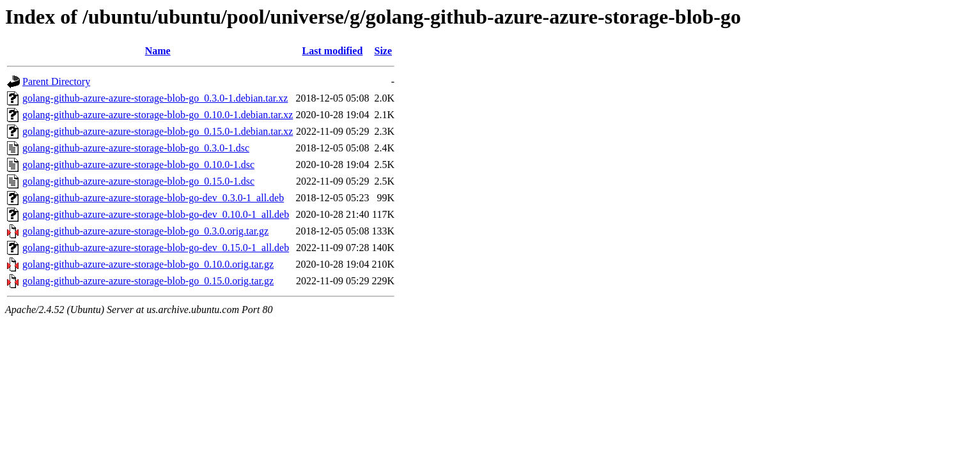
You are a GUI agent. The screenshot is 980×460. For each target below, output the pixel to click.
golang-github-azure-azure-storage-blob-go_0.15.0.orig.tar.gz (148, 281)
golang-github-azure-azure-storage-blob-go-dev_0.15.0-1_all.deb (156, 248)
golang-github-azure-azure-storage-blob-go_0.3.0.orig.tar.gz (145, 231)
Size (384, 51)
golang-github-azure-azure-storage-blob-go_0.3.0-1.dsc (136, 148)
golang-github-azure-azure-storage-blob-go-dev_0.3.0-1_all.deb (153, 198)
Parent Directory (56, 81)
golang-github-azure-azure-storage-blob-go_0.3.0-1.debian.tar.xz (155, 98)
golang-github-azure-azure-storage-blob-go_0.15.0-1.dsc (138, 181)
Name (158, 51)
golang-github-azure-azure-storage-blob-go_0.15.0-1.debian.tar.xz (158, 131)
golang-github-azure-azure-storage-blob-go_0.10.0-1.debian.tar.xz (158, 115)
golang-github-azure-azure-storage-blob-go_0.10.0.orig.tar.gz (148, 264)
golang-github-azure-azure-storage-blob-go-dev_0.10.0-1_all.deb (156, 214)
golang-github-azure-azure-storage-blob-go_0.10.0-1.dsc (138, 165)
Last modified (333, 51)
